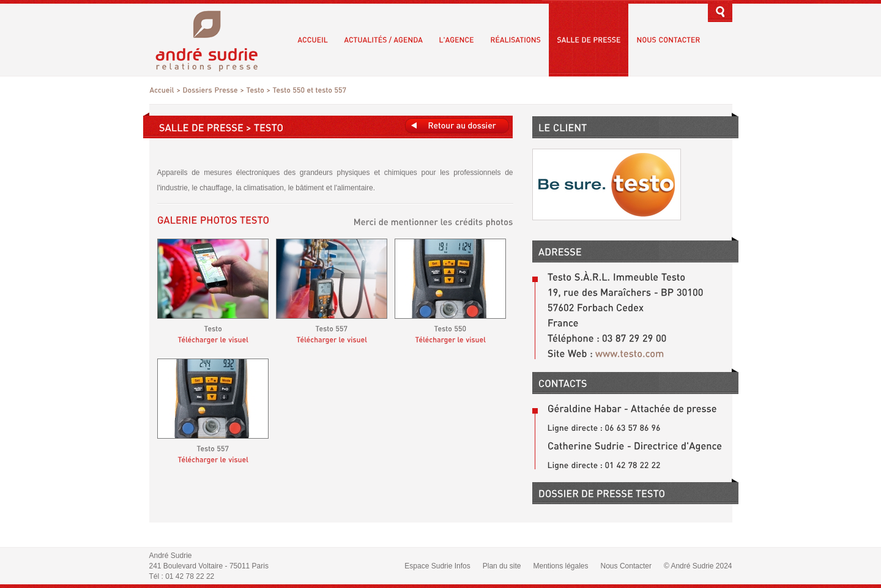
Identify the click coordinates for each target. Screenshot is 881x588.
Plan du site (502, 566)
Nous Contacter (626, 566)
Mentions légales (560, 566)
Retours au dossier (457, 126)
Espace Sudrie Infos (437, 566)
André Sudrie (213, 39)
